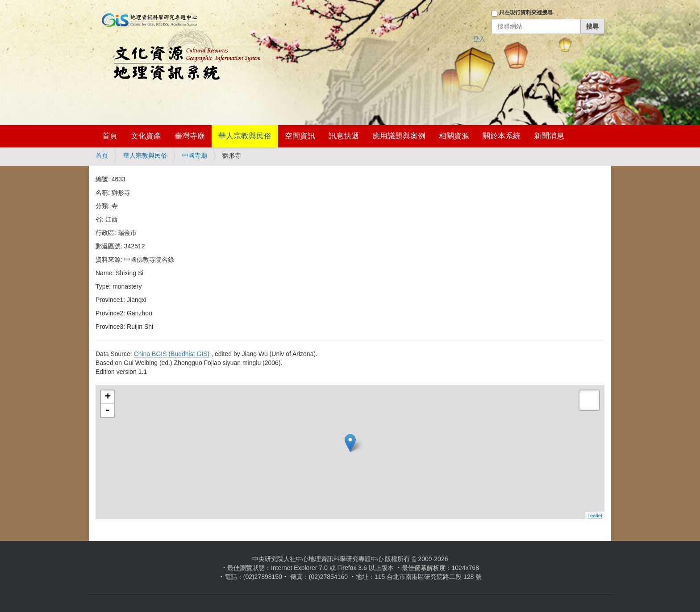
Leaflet (595, 516)
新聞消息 (549, 136)
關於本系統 (502, 136)
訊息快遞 (344, 136)
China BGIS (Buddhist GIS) (172, 354)
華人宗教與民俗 (245, 136)
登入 (479, 39)
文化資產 (146, 136)
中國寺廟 (195, 155)
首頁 (110, 136)
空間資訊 (300, 136)
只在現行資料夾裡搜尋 (526, 13)
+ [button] (108, 397)
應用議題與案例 (399, 136)
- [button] (108, 411)
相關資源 (454, 136)
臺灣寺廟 (190, 136)
